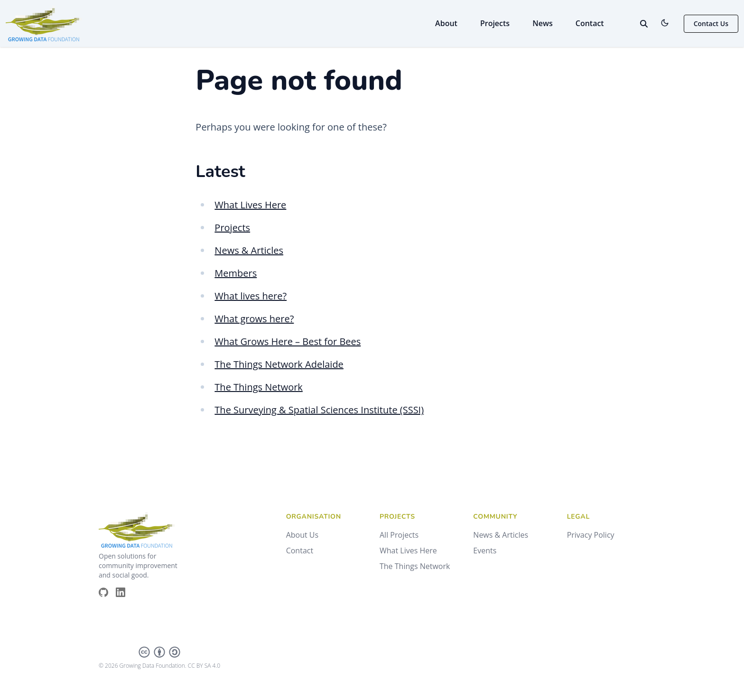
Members (236, 273)
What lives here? (251, 296)
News (543, 23)
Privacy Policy (591, 535)
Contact (590, 23)
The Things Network (259, 387)
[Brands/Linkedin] (124, 592)
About (446, 23)
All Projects (399, 535)
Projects (495, 23)
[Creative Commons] (159, 652)
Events (485, 551)
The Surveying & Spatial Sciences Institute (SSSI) (319, 410)
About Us (302, 535)
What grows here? (254, 319)
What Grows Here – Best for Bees (288, 341)
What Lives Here (250, 205)
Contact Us (711, 23)
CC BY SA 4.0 (204, 666)
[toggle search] (644, 24)
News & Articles (249, 250)
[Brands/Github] (107, 592)
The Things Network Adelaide (279, 364)
